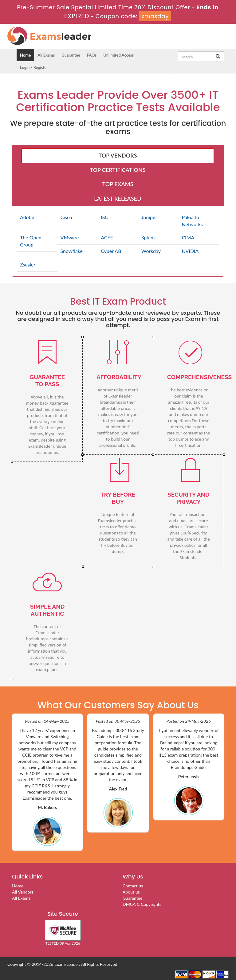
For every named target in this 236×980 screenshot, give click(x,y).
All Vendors (23, 892)
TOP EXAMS (118, 184)
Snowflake (72, 251)
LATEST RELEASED (118, 198)
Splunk (149, 237)
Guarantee (71, 55)
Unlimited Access (118, 55)
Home (25, 55)
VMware (70, 237)
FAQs (92, 55)
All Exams (46, 55)
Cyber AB (111, 251)
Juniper (149, 217)
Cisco (66, 217)
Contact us (133, 886)
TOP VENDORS (118, 155)
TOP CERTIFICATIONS (118, 170)
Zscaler (28, 264)
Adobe (27, 217)
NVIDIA (190, 251)
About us (131, 892)
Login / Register (34, 67)
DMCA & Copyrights (142, 904)
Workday (151, 251)
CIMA (188, 237)
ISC (104, 217)
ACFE (107, 237)
